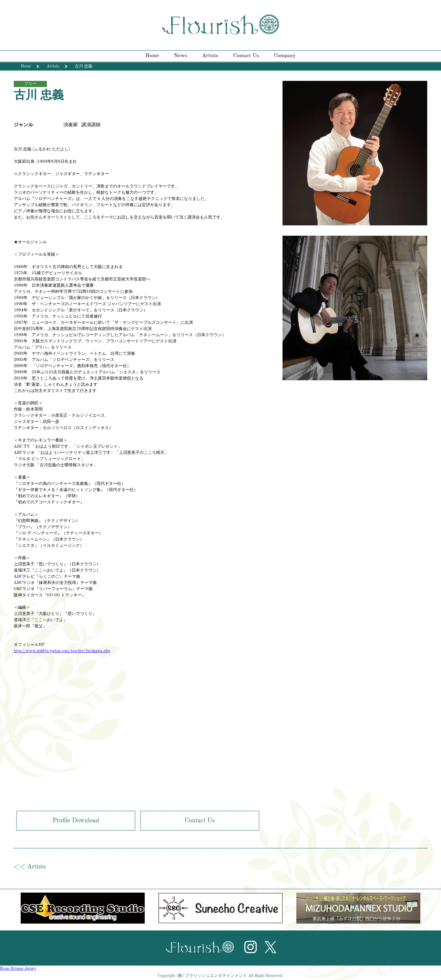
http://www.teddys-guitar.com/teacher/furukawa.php (62, 651)
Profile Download (76, 821)
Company (285, 56)
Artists (210, 56)
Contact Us (246, 56)
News (181, 56)
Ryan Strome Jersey (18, 969)
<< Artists (30, 867)
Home (152, 56)
